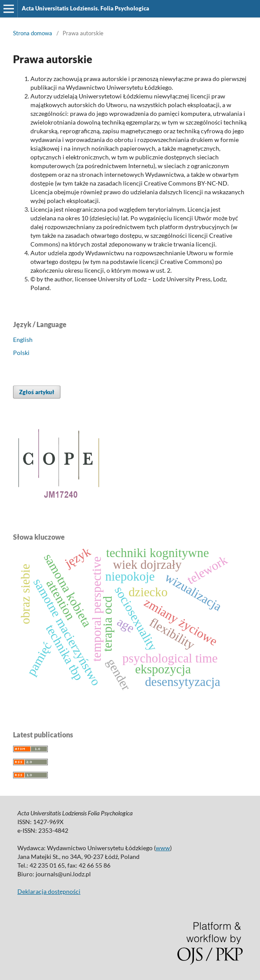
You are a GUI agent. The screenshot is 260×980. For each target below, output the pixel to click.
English (23, 340)
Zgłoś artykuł (37, 392)
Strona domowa (33, 33)
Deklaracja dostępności (49, 891)
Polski (21, 353)
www (163, 848)
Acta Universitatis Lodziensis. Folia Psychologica (85, 8)
